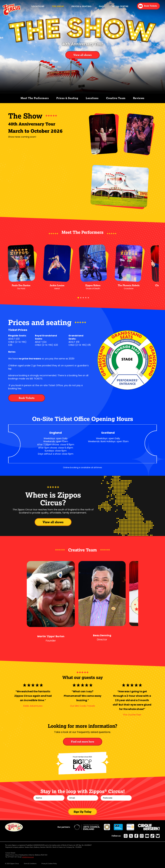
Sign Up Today (83, 812)
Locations (38, 6)
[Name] (49, 798)
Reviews (139, 98)
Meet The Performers (35, 98)
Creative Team (116, 98)
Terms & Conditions (30, 864)
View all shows (82, 55)
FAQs (102, 6)
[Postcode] (116, 798)
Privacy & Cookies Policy (49, 864)
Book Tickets (27, 398)
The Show (58, 6)
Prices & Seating (81, 6)
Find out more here (83, 742)
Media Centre (120, 6)
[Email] (82, 798)
